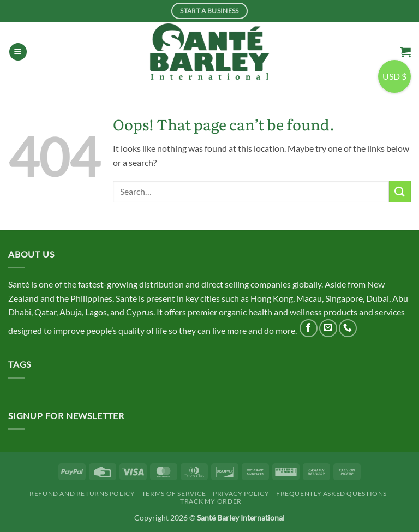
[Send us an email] (328, 328)
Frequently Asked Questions (331, 494)
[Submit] (400, 191)
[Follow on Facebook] (309, 328)
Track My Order (211, 501)
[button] (18, 52)
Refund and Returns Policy (82, 494)
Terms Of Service (174, 494)
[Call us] (348, 328)
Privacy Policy (241, 494)
